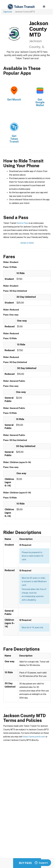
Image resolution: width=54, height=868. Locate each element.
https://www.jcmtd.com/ (34, 737)
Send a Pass (23, 223)
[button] (44, 7)
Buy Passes (27, 863)
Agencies (8, 12)
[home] (21, 7)
